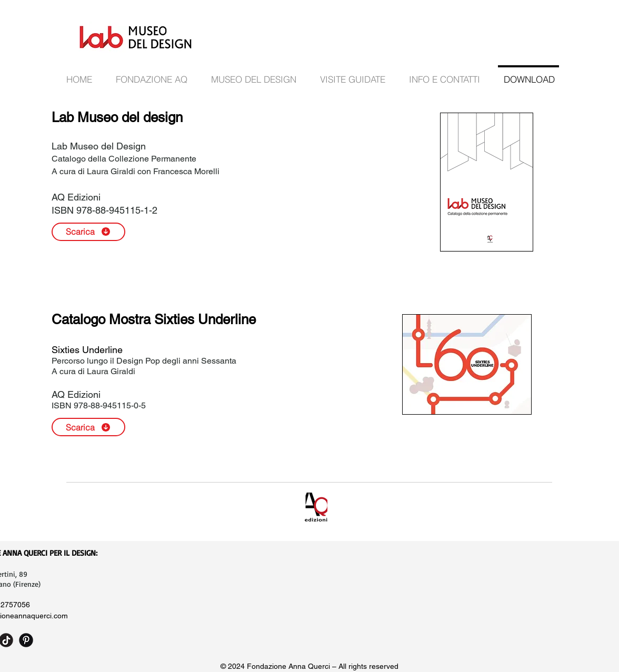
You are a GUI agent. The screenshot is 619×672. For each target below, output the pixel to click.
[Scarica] (88, 232)
